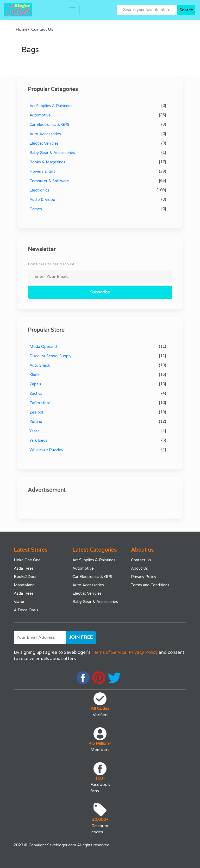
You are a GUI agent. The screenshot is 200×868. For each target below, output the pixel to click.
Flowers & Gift (42, 171)
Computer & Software (49, 181)
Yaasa (35, 431)
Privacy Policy (144, 577)
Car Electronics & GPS (49, 125)
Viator (19, 602)
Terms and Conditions (150, 585)
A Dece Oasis (26, 610)
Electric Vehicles (44, 143)
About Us (139, 568)
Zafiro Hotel (40, 403)
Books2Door (25, 577)
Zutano (36, 422)
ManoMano (24, 585)
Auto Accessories (45, 134)
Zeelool (36, 412)
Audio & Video (42, 200)
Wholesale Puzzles (46, 450)
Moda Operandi (43, 347)
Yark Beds (38, 440)
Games (36, 209)
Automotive (40, 115)
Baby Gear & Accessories (52, 153)
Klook (35, 375)
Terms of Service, (110, 652)
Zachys (36, 393)
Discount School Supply (50, 356)
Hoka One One (27, 560)
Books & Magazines (47, 162)
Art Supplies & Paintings (51, 106)
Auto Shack (40, 365)
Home (23, 29)
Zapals (35, 384)
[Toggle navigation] (72, 10)
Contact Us (42, 29)
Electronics (39, 190)
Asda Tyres (24, 568)
